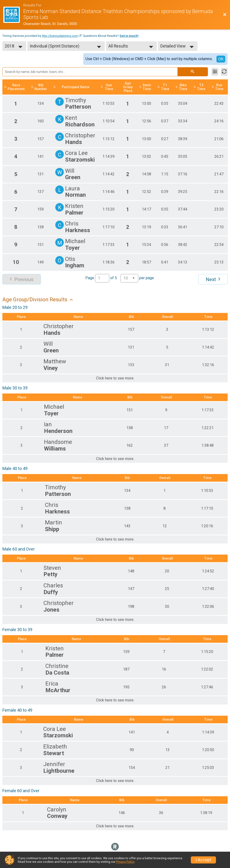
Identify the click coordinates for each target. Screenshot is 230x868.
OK (221, 59)
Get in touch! (129, 36)
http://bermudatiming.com (60, 36)
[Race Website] (13, 15)
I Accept (203, 860)
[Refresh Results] (224, 72)
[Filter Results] (215, 72)
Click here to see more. (115, 378)
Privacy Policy (125, 862)
